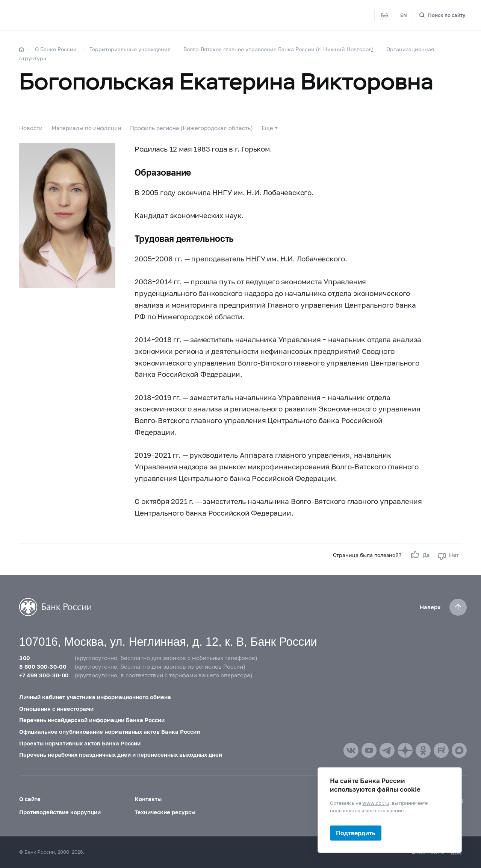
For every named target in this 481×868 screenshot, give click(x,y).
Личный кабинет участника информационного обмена (95, 697)
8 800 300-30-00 (43, 666)
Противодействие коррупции (60, 812)
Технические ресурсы (165, 812)
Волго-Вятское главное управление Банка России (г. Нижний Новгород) (279, 49)
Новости (31, 128)
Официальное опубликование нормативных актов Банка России (110, 731)
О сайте (30, 799)
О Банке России (56, 49)
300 (24, 658)
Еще (267, 128)
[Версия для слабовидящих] (384, 15)
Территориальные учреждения (130, 49)
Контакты (148, 799)
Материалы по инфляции (86, 128)
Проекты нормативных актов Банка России (80, 743)
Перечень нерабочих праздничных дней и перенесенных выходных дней (121, 754)
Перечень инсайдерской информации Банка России (92, 720)
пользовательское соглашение (367, 810)
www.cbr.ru (376, 803)
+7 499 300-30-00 (44, 675)
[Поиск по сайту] (442, 15)
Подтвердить (356, 833)
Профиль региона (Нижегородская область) (191, 128)
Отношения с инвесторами (56, 708)
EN (404, 15)
